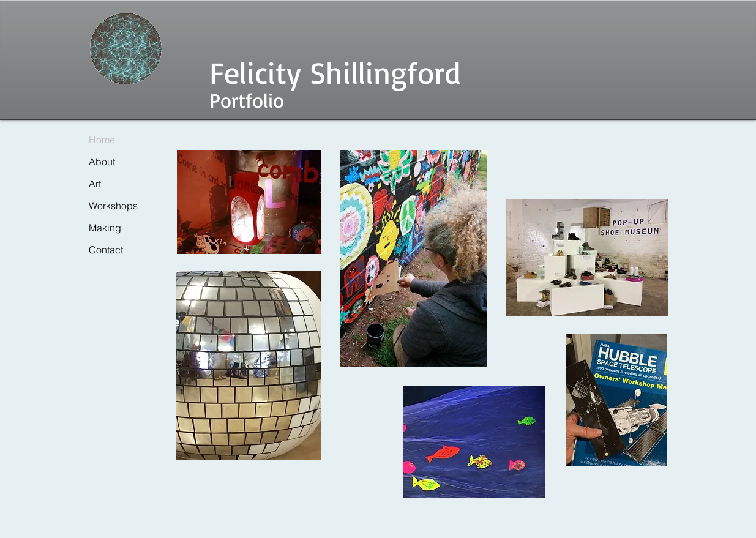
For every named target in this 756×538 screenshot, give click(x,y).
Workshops (113, 206)
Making (105, 228)
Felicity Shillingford (335, 72)
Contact (106, 250)
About (102, 162)
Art (95, 184)
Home (102, 140)
